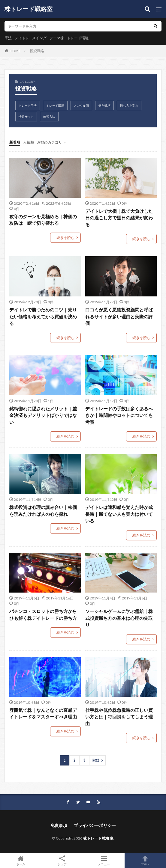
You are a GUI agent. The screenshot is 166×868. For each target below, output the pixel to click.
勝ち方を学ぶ (129, 106)
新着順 (15, 142)
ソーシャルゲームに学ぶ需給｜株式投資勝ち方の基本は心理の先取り (119, 618)
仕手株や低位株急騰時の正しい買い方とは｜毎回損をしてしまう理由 (119, 717)
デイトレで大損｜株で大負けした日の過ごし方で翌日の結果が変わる (119, 218)
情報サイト (26, 117)
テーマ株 (57, 38)
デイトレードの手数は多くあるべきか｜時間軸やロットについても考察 (119, 415)
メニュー (104, 861)
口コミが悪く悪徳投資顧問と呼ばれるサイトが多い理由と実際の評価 (119, 316)
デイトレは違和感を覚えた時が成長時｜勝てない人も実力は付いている (119, 514)
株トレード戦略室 (29, 9)
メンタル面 (81, 106)
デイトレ (22, 38)
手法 (8, 38)
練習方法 (49, 117)
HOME (15, 51)
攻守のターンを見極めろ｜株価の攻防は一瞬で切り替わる (43, 220)
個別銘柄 (104, 106)
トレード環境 (78, 38)
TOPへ (145, 861)
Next (96, 760)
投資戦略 (37, 51)
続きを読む (65, 238)
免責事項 (59, 825)
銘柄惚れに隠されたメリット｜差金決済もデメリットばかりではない (43, 415)
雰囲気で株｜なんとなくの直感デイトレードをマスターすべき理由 (43, 713)
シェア (62, 861)
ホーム (21, 861)
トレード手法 (28, 106)
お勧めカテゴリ (50, 142)
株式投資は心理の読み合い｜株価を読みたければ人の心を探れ (43, 511)
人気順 (29, 142)
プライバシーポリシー (95, 825)
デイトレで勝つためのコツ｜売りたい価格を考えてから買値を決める (43, 316)
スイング (39, 38)
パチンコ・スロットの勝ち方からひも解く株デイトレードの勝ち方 (43, 615)
